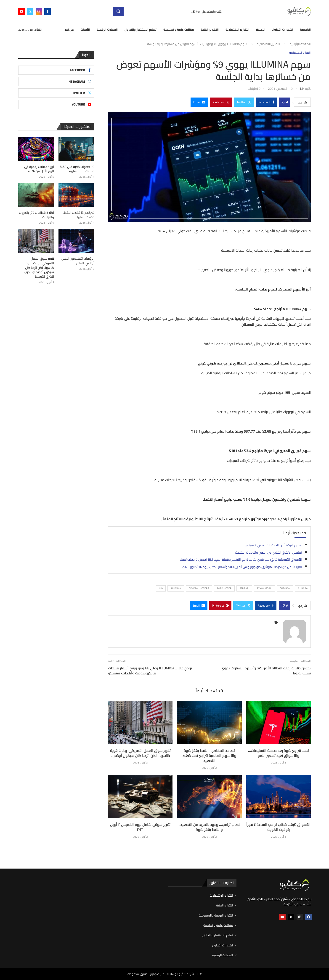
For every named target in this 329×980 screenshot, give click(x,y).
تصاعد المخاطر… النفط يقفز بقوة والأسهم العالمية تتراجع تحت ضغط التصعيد (209, 756)
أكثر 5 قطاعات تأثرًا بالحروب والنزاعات (36, 215)
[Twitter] (30, 11)
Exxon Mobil (264, 588)
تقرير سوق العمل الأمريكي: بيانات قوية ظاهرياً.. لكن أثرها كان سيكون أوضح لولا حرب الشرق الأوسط (39, 268)
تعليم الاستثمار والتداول (141, 29)
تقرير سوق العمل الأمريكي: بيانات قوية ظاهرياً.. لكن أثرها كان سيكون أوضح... (140, 753)
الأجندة (261, 29)
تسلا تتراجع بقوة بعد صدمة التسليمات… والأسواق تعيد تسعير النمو (279, 753)
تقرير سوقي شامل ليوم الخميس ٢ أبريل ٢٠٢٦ (140, 827)
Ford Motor (224, 588)
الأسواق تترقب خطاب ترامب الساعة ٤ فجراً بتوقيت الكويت (278, 827)
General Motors (199, 588)
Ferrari (244, 588)
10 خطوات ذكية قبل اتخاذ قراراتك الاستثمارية (77, 169)
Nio (161, 588)
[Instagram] (39, 11)
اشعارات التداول (283, 29)
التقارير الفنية (210, 29)
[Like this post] (283, 102)
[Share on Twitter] (244, 102)
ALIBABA (303, 588)
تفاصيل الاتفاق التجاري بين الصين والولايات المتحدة (268, 552)
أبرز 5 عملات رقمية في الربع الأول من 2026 (39, 169)
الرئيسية (305, 29)
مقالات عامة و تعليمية (179, 29)
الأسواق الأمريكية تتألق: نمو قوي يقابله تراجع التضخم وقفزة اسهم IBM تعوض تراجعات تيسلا (241, 560)
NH (302, 89)
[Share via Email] (199, 102)
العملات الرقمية (107, 29)
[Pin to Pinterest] (221, 102)
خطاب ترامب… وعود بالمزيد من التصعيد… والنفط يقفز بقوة (209, 827)
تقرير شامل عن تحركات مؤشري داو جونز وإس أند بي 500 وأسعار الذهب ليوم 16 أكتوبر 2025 (242, 567)
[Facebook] (48, 11)
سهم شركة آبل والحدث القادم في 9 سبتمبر (274, 545)
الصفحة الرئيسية (300, 44)
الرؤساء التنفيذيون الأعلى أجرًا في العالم (78, 261)
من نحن (69, 29)
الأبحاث (85, 29)
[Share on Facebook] (266, 102)
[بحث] (170, 11)
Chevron (285, 588)
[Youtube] (21, 11)
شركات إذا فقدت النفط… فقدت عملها (78, 215)
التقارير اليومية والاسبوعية (216, 916)
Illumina (176, 588)
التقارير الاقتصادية (237, 29)
